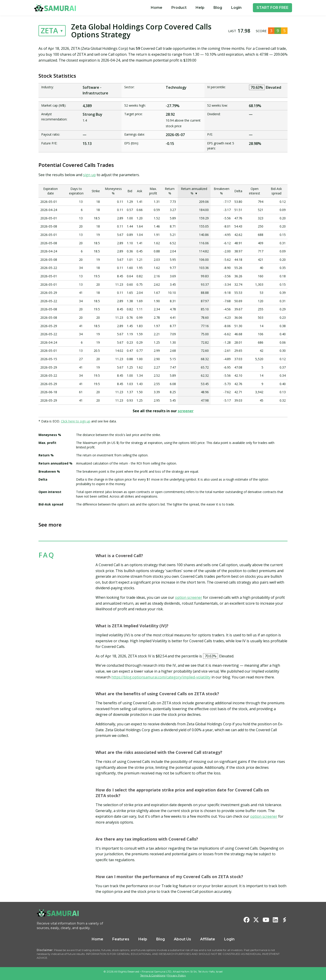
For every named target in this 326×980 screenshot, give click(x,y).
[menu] (196, 8)
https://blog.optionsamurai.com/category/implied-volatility (161, 677)
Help (200, 8)
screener (186, 411)
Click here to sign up (76, 421)
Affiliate (208, 939)
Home (157, 8)
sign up (89, 175)
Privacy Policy (177, 975)
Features (121, 939)
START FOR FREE (272, 8)
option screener (189, 597)
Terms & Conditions (153, 975)
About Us (182, 939)
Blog (218, 8)
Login (236, 8)
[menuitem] (157, 8)
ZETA (49, 30)
